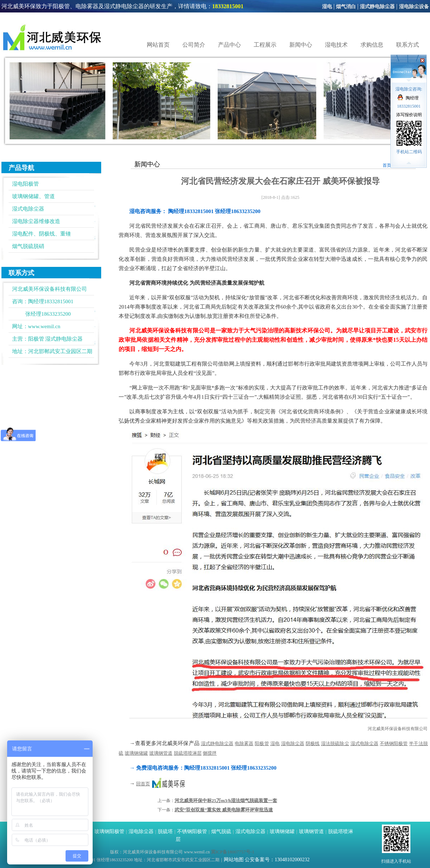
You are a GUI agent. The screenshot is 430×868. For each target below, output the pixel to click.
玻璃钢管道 (161, 753)
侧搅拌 (210, 753)
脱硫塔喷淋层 (188, 753)
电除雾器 (244, 743)
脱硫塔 (165, 831)
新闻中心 (301, 45)
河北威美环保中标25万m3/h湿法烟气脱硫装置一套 (226, 800)
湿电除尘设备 (414, 7)
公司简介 (194, 45)
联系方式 (408, 45)
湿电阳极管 (25, 184)
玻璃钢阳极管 (109, 831)
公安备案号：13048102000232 (277, 860)
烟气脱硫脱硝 (28, 246)
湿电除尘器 (293, 743)
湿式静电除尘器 (377, 7)
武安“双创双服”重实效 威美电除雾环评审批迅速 (224, 810)
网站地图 (234, 860)
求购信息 (372, 45)
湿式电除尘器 (28, 209)
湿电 (327, 7)
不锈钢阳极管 (394, 743)
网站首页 (158, 45)
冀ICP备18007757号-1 (233, 852)
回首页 (143, 784)
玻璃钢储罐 (136, 753)
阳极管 (36, 339)
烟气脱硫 (221, 831)
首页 (387, 165)
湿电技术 (336, 45)
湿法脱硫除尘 (335, 743)
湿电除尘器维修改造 (36, 221)
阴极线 (313, 743)
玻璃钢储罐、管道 (33, 196)
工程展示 (265, 45)
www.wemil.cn (44, 326)
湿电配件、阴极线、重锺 (42, 234)
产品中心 (229, 45)
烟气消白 (346, 7)
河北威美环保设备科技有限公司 (398, 729)
